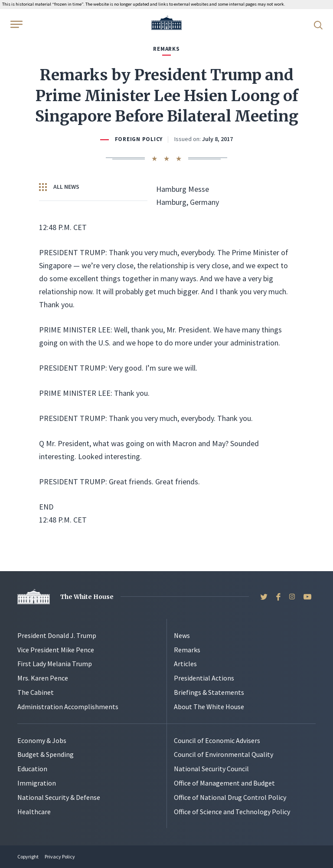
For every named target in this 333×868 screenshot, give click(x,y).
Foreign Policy (139, 139)
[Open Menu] (16, 24)
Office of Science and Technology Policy (232, 812)
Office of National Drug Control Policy (230, 797)
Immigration (37, 783)
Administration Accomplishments (68, 707)
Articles (185, 664)
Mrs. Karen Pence (43, 678)
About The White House (209, 707)
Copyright (28, 856)
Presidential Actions (204, 678)
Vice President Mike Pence (56, 650)
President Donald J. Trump (57, 635)
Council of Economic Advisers (217, 740)
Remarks (187, 650)
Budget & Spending (46, 754)
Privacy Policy (60, 856)
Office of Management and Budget (224, 783)
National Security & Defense (59, 797)
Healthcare (34, 812)
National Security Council (211, 769)
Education (32, 769)
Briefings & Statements (209, 692)
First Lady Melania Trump (55, 664)
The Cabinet (36, 692)
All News (59, 187)
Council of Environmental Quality (224, 754)
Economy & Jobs (42, 740)
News (182, 635)
